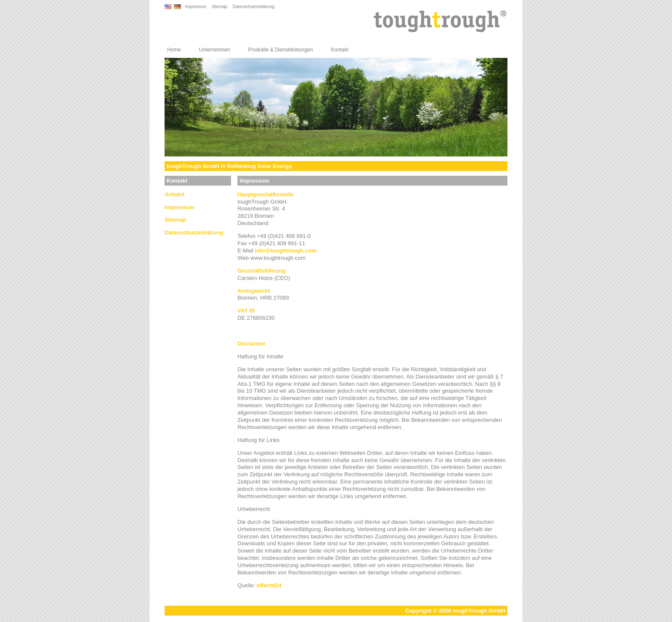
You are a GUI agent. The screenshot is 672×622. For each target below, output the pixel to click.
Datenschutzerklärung (253, 7)
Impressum (196, 7)
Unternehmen (214, 50)
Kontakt (340, 50)
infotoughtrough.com (285, 251)
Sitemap (220, 7)
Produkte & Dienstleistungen (280, 50)
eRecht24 (269, 585)
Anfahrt (174, 194)
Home (174, 50)
